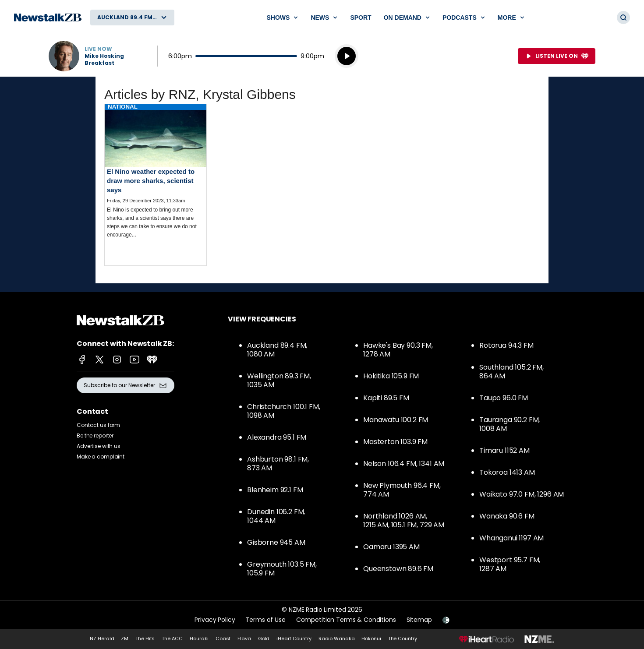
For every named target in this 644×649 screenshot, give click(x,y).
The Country (403, 638)
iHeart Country (294, 638)
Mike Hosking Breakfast (104, 60)
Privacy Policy (215, 620)
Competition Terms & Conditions (346, 620)
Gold (264, 638)
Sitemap (419, 620)
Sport (361, 18)
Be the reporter (95, 436)
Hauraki (199, 638)
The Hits (145, 638)
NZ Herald (102, 638)
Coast (223, 638)
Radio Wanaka (337, 638)
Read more (156, 178)
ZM (125, 638)
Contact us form (98, 425)
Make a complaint (101, 457)
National (123, 107)
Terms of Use (265, 620)
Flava (244, 638)
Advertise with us (99, 446)
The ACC (172, 638)
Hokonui (371, 638)
